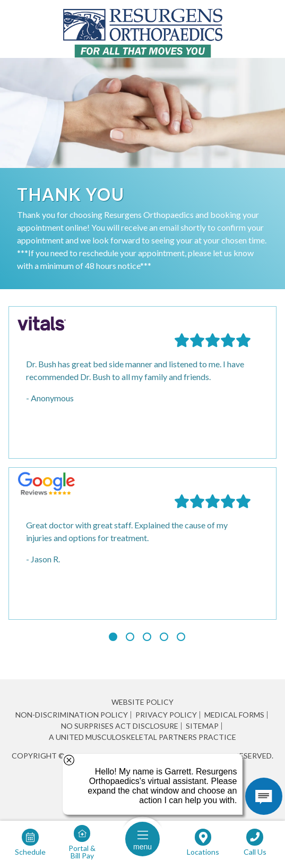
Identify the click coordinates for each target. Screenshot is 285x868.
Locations (203, 852)
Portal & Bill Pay (82, 852)
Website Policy (142, 702)
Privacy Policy (166, 715)
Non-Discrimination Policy (72, 715)
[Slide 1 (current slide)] (113, 637)
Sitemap (202, 726)
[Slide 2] (130, 637)
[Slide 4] (164, 637)
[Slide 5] (181, 637)
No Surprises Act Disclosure (120, 726)
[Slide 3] (147, 637)
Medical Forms (234, 715)
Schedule (30, 852)
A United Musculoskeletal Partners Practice (142, 737)
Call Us (255, 852)
